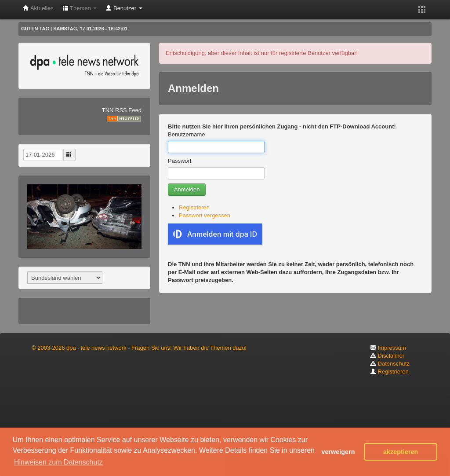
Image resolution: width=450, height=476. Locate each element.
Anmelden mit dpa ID (215, 234)
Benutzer (124, 8)
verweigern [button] (338, 452)
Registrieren (194, 207)
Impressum (388, 348)
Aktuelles (38, 8)
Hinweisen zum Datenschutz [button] (58, 462)
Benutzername (187, 134)
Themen (80, 8)
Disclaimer (387, 356)
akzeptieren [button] (401, 452)
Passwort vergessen (205, 215)
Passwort (180, 161)
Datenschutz (390, 364)
